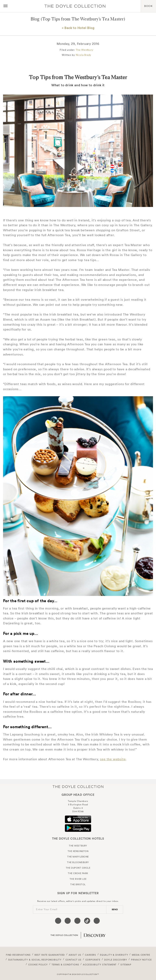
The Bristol (78, 884)
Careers (90, 955)
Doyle (75, 6)
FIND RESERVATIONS (18, 955)
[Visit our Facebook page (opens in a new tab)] (58, 921)
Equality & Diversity (114, 955)
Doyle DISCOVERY (116, 960)
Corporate (93, 960)
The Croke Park (78, 873)
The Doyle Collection (78, 787)
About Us (75, 955)
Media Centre (141, 955)
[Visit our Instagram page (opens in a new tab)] (77, 921)
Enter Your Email (47, 909)
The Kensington (78, 851)
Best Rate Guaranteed (50, 955)
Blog (35, 19)
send (115, 909)
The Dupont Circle (78, 868)
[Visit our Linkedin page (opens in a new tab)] (97, 921)
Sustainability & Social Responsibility (35, 960)
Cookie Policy (38, 965)
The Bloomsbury (78, 862)
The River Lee (78, 879)
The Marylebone (78, 857)
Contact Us (73, 960)
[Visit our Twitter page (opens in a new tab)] (68, 921)
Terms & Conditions (65, 965)
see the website (113, 759)
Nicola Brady (84, 55)
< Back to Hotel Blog (78, 28)
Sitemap (126, 965)
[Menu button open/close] (5, 6)
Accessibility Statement (100, 965)
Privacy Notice (141, 960)
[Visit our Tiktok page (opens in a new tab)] (87, 921)
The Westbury (84, 50)
